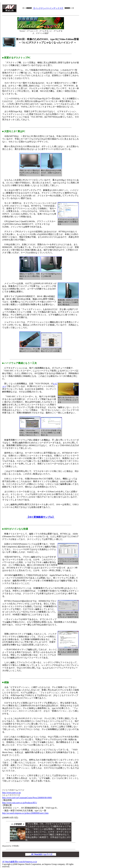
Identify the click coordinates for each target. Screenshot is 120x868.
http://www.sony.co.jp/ (12, 793)
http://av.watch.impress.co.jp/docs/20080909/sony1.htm (25, 813)
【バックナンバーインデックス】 (48, 8)
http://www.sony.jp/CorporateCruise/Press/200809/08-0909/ (27, 798)
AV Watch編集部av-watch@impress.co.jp (20, 862)
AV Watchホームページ (42, 854)
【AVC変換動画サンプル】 (41, 517)
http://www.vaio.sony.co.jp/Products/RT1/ (20, 803)
